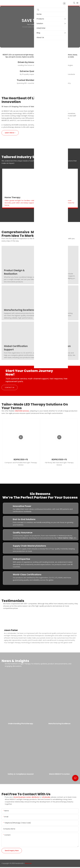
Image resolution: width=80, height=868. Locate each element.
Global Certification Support (16, 348)
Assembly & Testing (55, 310)
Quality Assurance (23, 533)
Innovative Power (22, 506)
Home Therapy (12, 197)
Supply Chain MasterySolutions (29, 546)
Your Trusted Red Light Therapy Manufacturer (41, 24)
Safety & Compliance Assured (21, 776)
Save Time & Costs (41, 20)
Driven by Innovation (29, 62)
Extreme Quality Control (33, 71)
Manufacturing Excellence (20, 310)
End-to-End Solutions (24, 519)
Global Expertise (21, 559)
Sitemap (28, 864)
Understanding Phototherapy (21, 725)
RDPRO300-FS (21, 459)
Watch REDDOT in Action (59, 776)
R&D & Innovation (53, 270)
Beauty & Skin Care (53, 197)
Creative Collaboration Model (57, 348)
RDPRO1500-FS (59, 459)
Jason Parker (11, 631)
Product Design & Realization (14, 272)
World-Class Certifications (27, 575)
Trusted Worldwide (27, 80)
